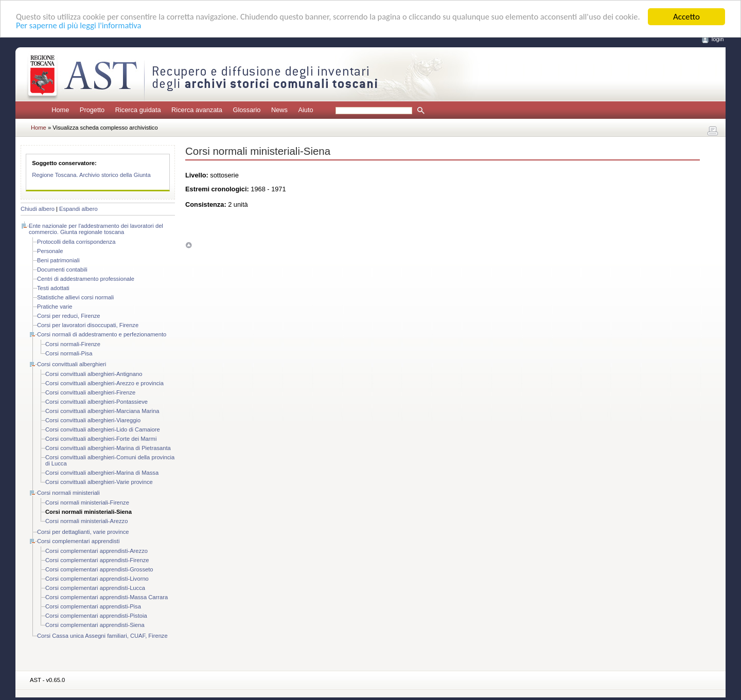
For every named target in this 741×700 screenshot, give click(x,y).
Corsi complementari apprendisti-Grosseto (99, 569)
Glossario (246, 110)
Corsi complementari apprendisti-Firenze (97, 560)
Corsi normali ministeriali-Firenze (87, 502)
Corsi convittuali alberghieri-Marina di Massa (102, 473)
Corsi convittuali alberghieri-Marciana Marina (102, 411)
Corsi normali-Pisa (69, 353)
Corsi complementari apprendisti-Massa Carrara (107, 597)
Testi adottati (53, 288)
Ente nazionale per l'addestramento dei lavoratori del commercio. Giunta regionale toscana (96, 229)
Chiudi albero (38, 209)
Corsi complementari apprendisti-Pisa (93, 606)
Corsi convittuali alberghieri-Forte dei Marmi (101, 439)
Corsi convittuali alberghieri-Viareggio (93, 420)
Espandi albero (78, 209)
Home (60, 110)
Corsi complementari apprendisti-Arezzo (96, 551)
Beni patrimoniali (58, 260)
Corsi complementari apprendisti (78, 541)
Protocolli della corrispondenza (76, 242)
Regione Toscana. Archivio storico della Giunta (91, 175)
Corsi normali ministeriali (68, 493)
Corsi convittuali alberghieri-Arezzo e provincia (104, 383)
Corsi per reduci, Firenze (68, 316)
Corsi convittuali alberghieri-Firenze (90, 392)
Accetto (686, 17)
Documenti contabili (62, 270)
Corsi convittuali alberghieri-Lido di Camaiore (103, 429)
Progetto (92, 110)
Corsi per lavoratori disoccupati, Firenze (88, 325)
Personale (50, 251)
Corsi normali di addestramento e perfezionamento (102, 334)
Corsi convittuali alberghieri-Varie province (99, 482)
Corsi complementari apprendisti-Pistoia (96, 616)
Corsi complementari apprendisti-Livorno (97, 579)
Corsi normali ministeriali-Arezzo (86, 521)
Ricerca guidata (138, 110)
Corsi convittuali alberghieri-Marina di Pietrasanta (108, 448)
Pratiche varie (55, 307)
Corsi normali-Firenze (73, 344)
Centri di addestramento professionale (86, 279)
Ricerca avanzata (197, 110)
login (718, 39)
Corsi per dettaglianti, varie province (83, 532)
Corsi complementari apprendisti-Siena (95, 625)
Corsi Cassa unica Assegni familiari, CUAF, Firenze (102, 636)
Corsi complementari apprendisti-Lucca (95, 588)
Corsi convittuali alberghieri (72, 364)
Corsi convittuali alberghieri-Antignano (94, 374)
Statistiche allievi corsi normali (75, 297)
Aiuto (305, 110)
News (279, 110)
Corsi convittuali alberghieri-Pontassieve (96, 402)
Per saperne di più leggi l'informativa (108, 26)
